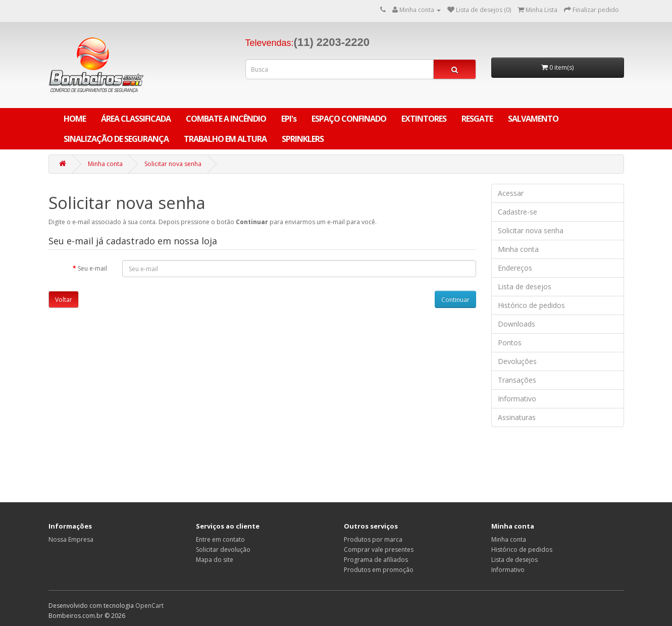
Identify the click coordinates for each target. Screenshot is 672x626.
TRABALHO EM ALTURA (225, 139)
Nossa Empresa (71, 539)
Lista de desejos (525, 286)
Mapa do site (215, 560)
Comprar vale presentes (379, 550)
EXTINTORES (424, 119)
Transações (517, 380)
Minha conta (105, 164)
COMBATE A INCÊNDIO (226, 119)
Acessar (511, 193)
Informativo (517, 399)
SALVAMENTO (533, 119)
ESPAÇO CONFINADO (349, 119)
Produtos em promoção (379, 570)
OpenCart (149, 606)
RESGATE (477, 119)
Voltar (64, 300)
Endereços (515, 268)
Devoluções (517, 361)
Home (75, 119)
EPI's (289, 119)
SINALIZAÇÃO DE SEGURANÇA (116, 139)
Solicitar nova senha (173, 164)
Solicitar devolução (223, 550)
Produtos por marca (373, 539)
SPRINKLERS (303, 139)
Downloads (516, 324)
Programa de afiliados (376, 560)
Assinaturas (517, 417)
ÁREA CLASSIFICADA (136, 119)
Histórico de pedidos (531, 305)
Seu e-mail (92, 268)
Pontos (510, 343)
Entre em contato (220, 539)
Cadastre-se (518, 212)
